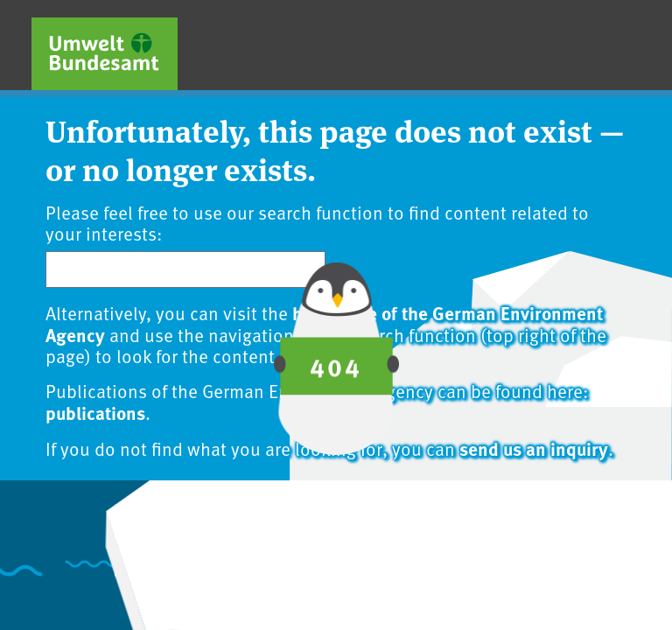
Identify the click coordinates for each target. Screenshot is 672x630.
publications (95, 412)
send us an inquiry (534, 448)
